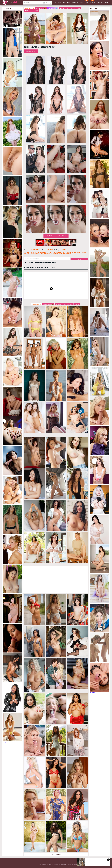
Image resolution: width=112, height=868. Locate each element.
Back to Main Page (56, 854)
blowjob (55, 252)
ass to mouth (67, 252)
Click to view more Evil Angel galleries (56, 236)
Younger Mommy (76, 8)
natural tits (37, 252)
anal (43, 252)
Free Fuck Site (64, 8)
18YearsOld (28, 10)
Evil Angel (50, 250)
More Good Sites (29, 8)
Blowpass (58, 304)
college (74, 252)
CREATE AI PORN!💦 (53, 8)
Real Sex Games (41, 8)
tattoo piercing (37, 254)
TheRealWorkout (68, 304)
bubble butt (46, 254)
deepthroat (48, 252)
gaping (69, 254)
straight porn (57, 254)
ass (51, 254)
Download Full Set (31, 51)
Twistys (77, 304)
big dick (60, 252)
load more (10, 743)
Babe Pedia (5, 743)
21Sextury (36, 10)
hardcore (64, 250)
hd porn (65, 254)
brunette (80, 252)
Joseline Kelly (35, 250)
